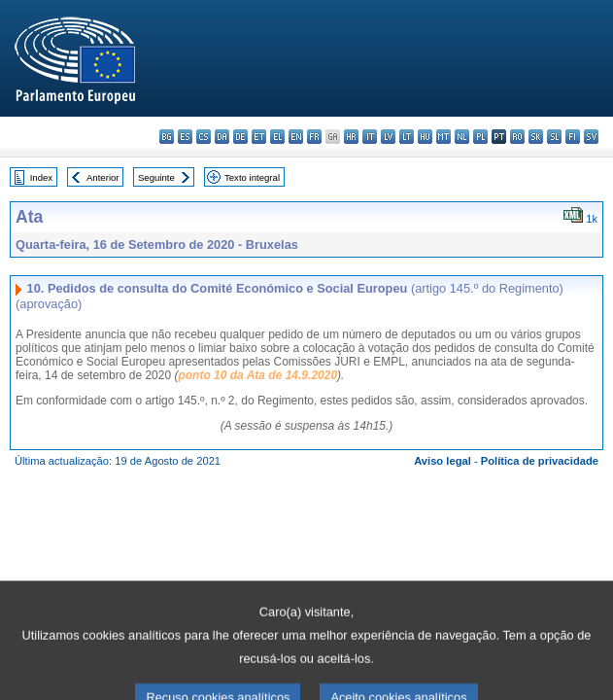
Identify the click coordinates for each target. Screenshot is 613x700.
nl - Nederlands (462, 137)
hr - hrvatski (351, 137)
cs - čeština (204, 137)
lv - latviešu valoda (388, 137)
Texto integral (252, 177)
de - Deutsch (240, 137)
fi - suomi (573, 137)
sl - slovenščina (554, 137)
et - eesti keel (259, 137)
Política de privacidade (540, 461)
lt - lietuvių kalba (407, 137)
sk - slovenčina (536, 137)
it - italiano (370, 137)
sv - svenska (591, 137)
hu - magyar (425, 137)
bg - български (167, 137)
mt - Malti (443, 137)
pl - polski (480, 137)
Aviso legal (443, 461)
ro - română (517, 137)
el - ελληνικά (277, 137)
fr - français (314, 137)
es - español (185, 137)
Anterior (103, 177)
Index (41, 177)
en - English (296, 137)
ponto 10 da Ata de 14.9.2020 (257, 375)
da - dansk (222, 137)
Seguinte (156, 177)
